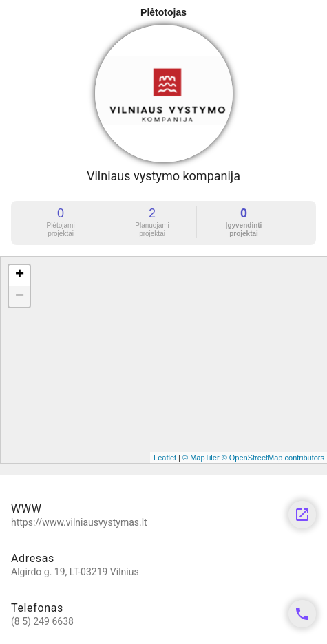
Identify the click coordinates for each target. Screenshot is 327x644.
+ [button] (20, 275)
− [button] (20, 297)
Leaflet (165, 458)
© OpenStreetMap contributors (273, 458)
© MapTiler (201, 458)
